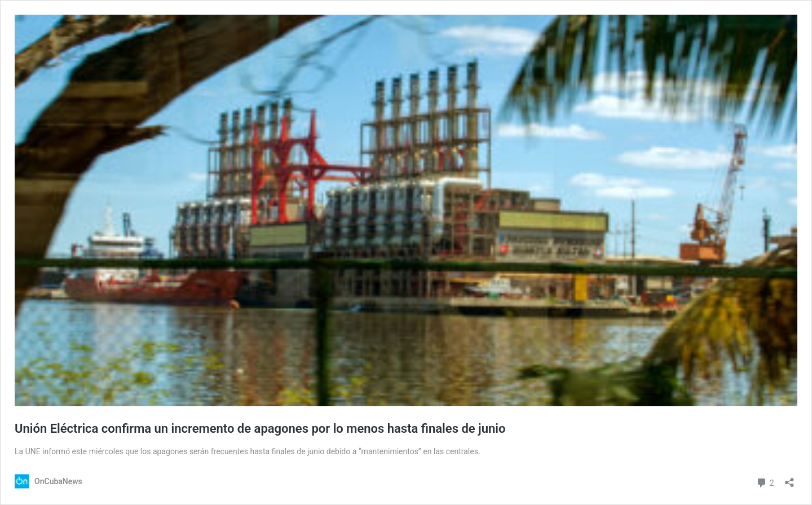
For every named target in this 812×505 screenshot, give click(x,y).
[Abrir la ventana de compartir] (789, 479)
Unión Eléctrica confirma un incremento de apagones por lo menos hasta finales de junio (260, 429)
